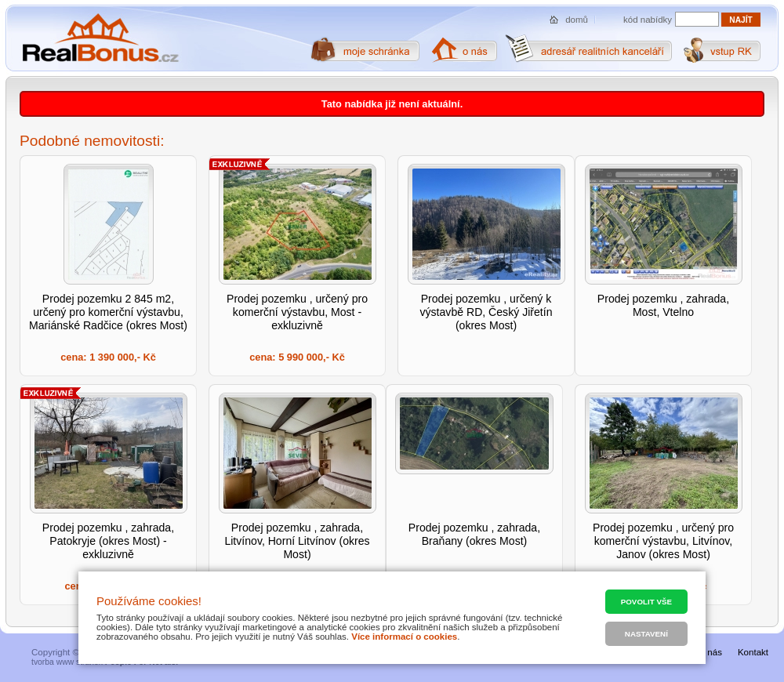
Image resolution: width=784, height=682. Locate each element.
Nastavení (646, 634)
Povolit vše (646, 602)
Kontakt (753, 652)
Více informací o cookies (404, 637)
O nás (710, 652)
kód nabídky (648, 20)
